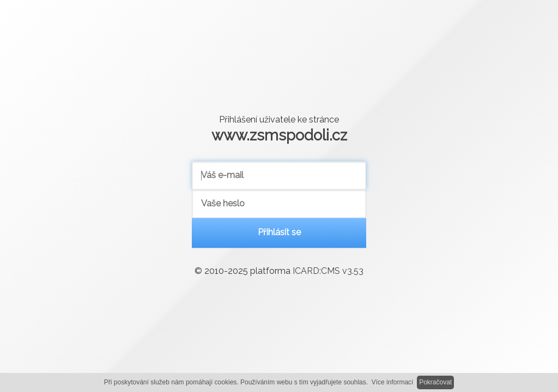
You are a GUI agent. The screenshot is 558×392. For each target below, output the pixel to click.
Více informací (393, 382)
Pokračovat (435, 382)
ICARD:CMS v (328, 271)
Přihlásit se (279, 233)
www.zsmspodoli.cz (279, 135)
